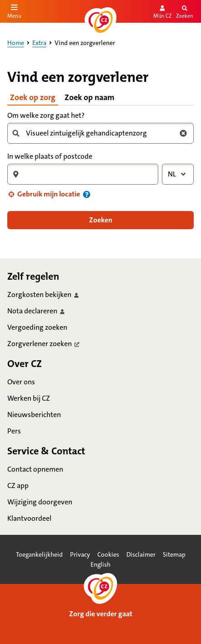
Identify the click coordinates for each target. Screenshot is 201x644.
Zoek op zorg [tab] (33, 97)
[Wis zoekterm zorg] (183, 133)
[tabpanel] (100, 169)
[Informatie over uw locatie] (87, 194)
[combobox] (97, 133)
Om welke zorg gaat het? (46, 115)
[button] (44, 194)
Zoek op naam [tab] (90, 97)
